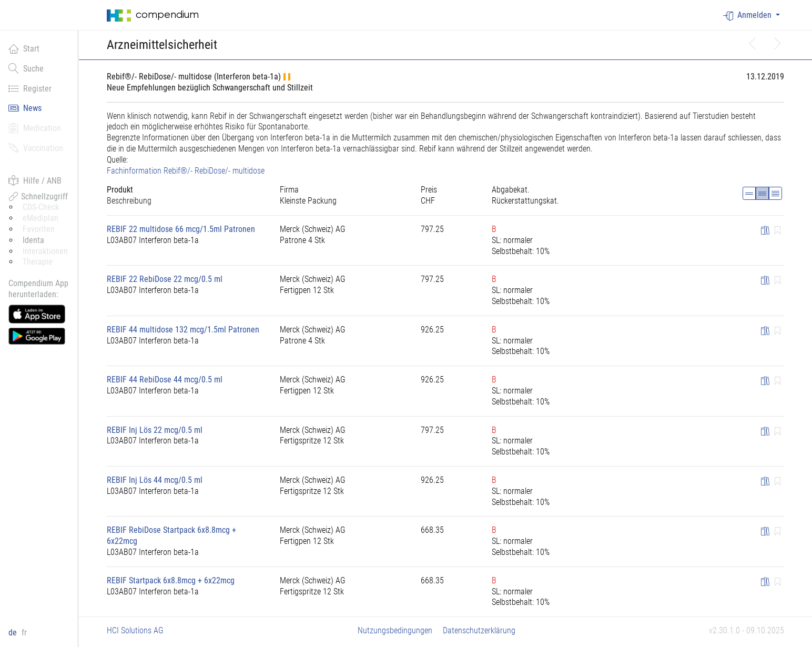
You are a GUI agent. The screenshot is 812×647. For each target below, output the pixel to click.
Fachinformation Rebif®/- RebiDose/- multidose (186, 171)
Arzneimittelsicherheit (162, 45)
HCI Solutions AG (135, 630)
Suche (26, 68)
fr (24, 633)
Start (24, 48)
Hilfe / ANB (35, 180)
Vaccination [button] (36, 148)
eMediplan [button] (40, 218)
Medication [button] (35, 128)
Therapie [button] (38, 262)
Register (30, 88)
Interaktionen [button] (45, 251)
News (25, 108)
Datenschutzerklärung (479, 630)
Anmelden (748, 16)
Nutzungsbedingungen (395, 630)
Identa (33, 240)
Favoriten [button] (39, 229)
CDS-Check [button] (41, 207)
